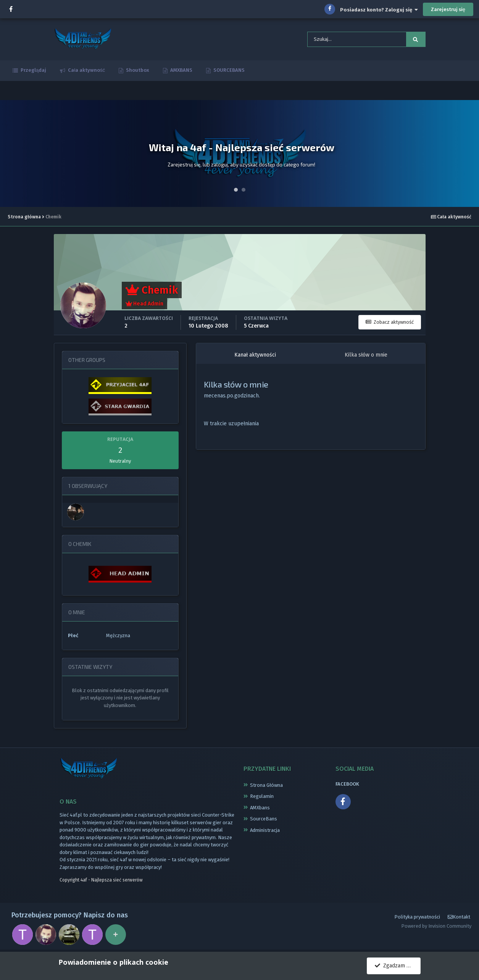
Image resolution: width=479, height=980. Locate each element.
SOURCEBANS (228, 70)
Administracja (265, 830)
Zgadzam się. (395, 966)
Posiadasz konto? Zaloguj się (379, 10)
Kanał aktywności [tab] (255, 355)
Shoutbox (137, 70)
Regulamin (262, 796)
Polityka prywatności (417, 917)
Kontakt (459, 917)
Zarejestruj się (448, 9)
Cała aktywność (86, 70)
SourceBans (264, 819)
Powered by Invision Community (436, 926)
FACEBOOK (347, 784)
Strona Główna (266, 785)
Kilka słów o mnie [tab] (366, 355)
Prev (10, 153)
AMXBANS (181, 70)
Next (469, 153)
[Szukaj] (345, 39)
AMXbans (260, 808)
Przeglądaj (33, 70)
